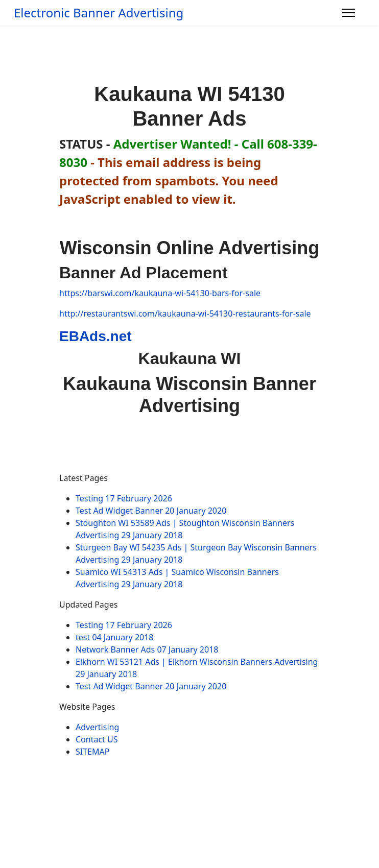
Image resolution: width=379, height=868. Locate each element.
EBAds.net (96, 336)
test (115, 637)
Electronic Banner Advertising (99, 13)
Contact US (97, 739)
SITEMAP (92, 752)
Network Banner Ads (147, 649)
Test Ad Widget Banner (151, 511)
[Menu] (349, 13)
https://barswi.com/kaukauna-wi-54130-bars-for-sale (160, 293)
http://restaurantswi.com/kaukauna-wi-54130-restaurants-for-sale (185, 314)
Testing (124, 498)
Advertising (97, 727)
